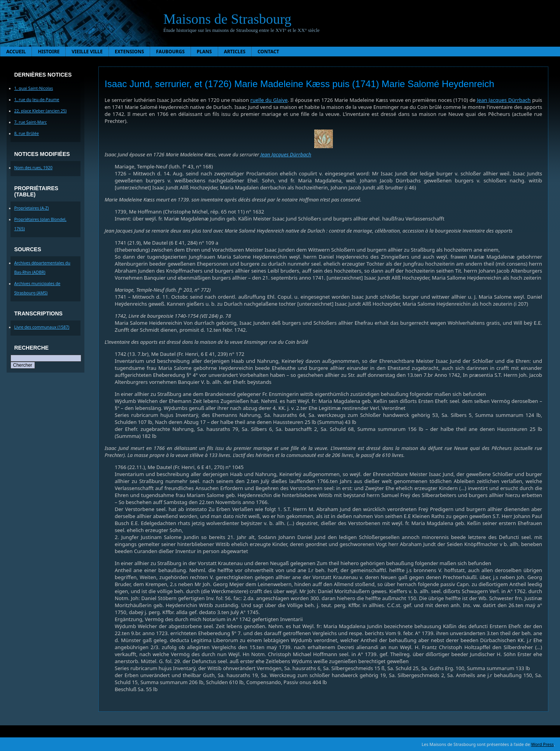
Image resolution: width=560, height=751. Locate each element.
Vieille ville (87, 52)
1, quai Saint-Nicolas (34, 88)
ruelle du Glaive (269, 100)
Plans (204, 52)
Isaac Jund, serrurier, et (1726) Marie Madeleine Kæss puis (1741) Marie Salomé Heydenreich (299, 84)
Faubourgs (170, 52)
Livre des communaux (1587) (42, 327)
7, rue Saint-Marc (31, 122)
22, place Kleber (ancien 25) (41, 111)
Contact (268, 52)
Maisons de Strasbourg (227, 19)
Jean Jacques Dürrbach (504, 100)
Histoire (49, 52)
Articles (235, 52)
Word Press (542, 744)
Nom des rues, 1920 (34, 168)
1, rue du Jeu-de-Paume (37, 100)
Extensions (129, 52)
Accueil (16, 52)
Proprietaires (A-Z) (32, 208)
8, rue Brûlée (27, 133)
